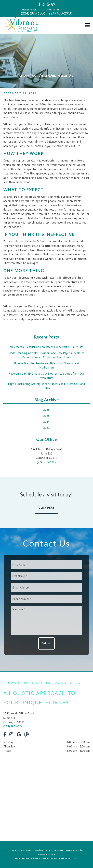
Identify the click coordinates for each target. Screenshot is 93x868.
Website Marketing (47, 854)
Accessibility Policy (75, 850)
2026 (46, 410)
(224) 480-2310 (60, 13)
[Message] (46, 620)
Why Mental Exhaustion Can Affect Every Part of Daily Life (46, 347)
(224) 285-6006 (33, 13)
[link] (39, 4)
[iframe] (46, 794)
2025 (46, 416)
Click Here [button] (46, 508)
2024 (46, 422)
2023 (46, 428)
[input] (46, 565)
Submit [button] (46, 643)
